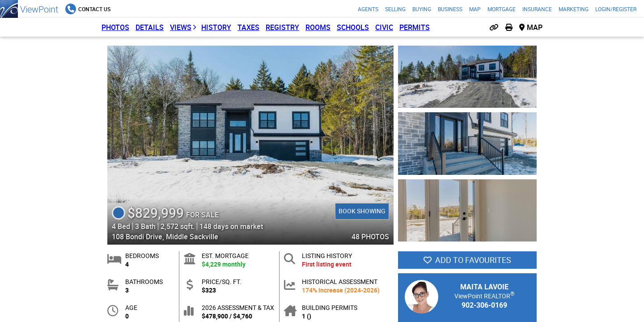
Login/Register (616, 9)
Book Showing (362, 211)
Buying (422, 9)
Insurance (537, 9)
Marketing (574, 9)
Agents (368, 9)
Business (450, 9)
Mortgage (502, 9)
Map (475, 9)
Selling (395, 9)
